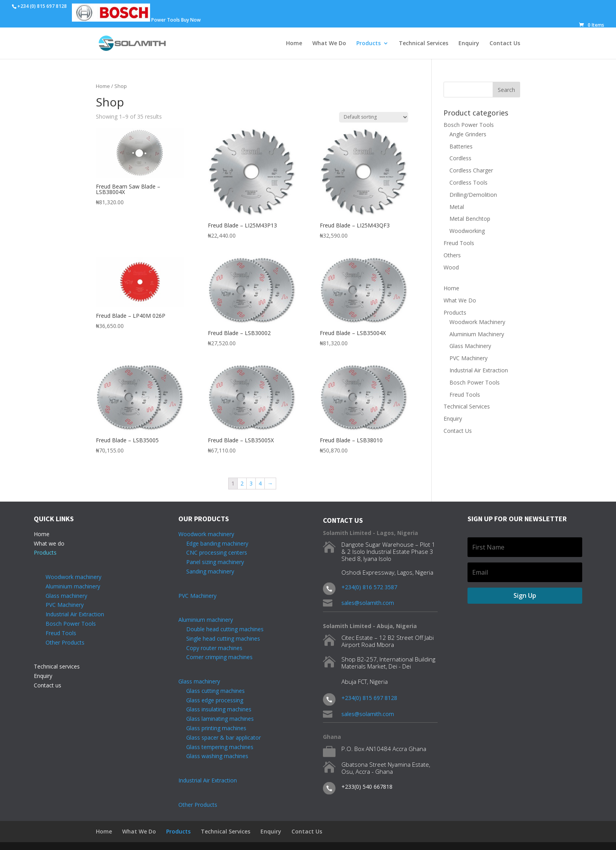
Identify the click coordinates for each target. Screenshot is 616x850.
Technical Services (423, 44)
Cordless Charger (471, 170)
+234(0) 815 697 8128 (369, 698)
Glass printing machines (212, 728)
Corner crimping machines (215, 657)
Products (368, 44)
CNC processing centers (213, 552)
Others (452, 255)
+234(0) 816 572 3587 (369, 587)
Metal (457, 207)
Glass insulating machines (215, 709)
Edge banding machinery (213, 543)
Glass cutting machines (215, 691)
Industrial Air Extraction (479, 370)
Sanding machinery (206, 571)
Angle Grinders (468, 134)
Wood (451, 267)
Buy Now (191, 20)
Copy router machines (210, 648)
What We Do (329, 44)
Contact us (48, 685)
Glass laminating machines (216, 719)
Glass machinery (66, 596)
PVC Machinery (468, 358)
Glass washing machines (213, 756)
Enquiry (469, 44)
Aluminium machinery (73, 586)
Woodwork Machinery (477, 322)
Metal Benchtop (470, 219)
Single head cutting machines (219, 638)
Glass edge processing (211, 700)
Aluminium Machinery (477, 334)
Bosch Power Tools (469, 125)
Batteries (461, 146)
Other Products (65, 642)
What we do (49, 543)
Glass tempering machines (216, 747)
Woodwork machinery (73, 577)
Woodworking (467, 231)
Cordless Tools (468, 182)
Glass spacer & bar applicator (220, 737)
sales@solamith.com (368, 603)
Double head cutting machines (225, 629)
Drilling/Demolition (473, 195)
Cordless (460, 158)
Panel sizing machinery (211, 562)
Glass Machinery (470, 346)
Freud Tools (459, 243)
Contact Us (505, 44)
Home (294, 44)
